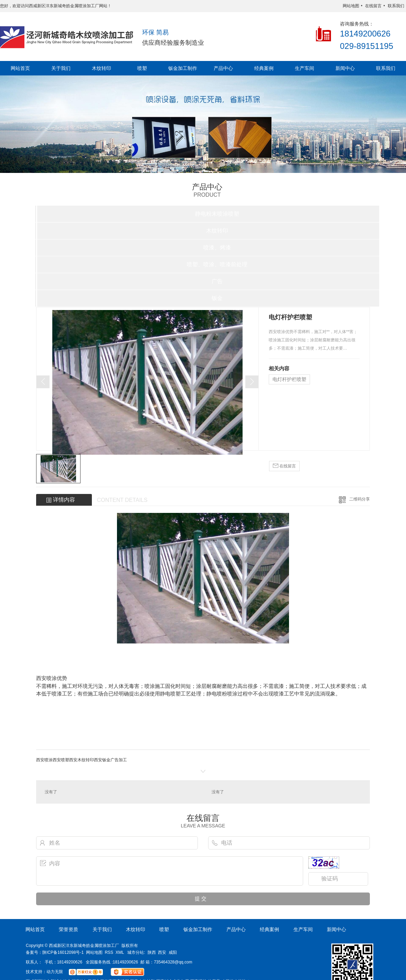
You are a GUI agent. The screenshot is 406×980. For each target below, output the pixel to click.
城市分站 (136, 952)
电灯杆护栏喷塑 (289, 379)
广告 (217, 281)
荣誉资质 (68, 929)
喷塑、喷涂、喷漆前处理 (217, 264)
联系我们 (396, 6)
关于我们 (61, 68)
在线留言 (373, 6)
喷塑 (142, 68)
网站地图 (351, 6)
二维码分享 (360, 499)
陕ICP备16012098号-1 (63, 952)
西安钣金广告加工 (110, 760)
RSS (109, 952)
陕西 (152, 952)
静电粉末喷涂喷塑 (217, 214)
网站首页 (20, 68)
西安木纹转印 (82, 760)
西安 (162, 952)
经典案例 (264, 68)
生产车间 (304, 68)
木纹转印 (101, 68)
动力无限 (55, 972)
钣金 (217, 298)
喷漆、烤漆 (217, 247)
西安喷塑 (61, 760)
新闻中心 (345, 68)
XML (120, 952)
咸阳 (173, 952)
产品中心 (223, 68)
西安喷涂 (44, 760)
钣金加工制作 (183, 68)
